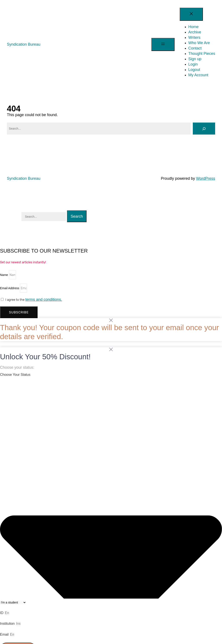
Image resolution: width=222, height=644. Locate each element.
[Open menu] (163, 44)
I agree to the (34, 300)
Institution (8, 624)
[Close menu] (191, 14)
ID (2, 613)
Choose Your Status (15, 375)
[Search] (204, 129)
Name (4, 275)
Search (77, 216)
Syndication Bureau (24, 44)
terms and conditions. (44, 300)
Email (5, 634)
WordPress (206, 178)
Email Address (10, 288)
